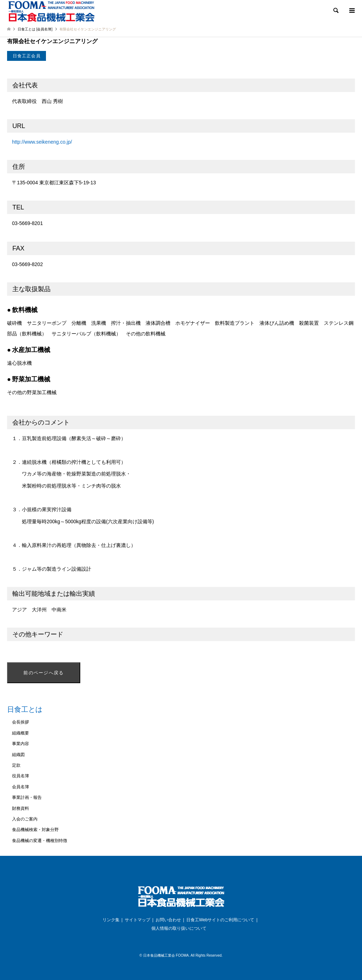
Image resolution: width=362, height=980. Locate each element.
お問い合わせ (168, 920)
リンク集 (111, 920)
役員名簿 (21, 776)
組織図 (18, 755)
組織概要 (21, 733)
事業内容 (21, 744)
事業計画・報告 (27, 797)
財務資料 (21, 808)
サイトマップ (138, 920)
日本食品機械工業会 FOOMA (166, 955)
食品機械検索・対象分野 (35, 830)
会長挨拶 (21, 722)
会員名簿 (21, 787)
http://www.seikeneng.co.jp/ (42, 142)
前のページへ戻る (43, 673)
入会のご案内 (25, 819)
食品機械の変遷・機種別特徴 (40, 841)
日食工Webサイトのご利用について (220, 920)
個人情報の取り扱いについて (179, 928)
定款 (16, 765)
